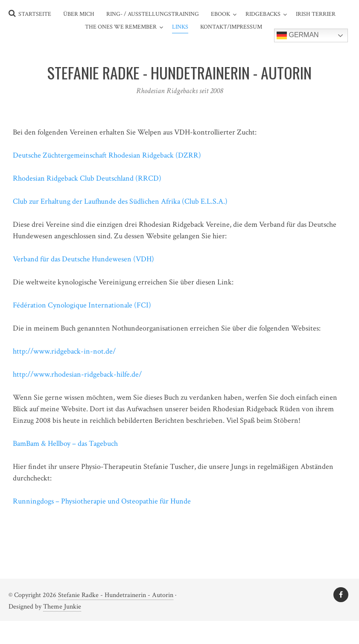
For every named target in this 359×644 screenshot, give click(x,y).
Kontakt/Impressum (231, 27)
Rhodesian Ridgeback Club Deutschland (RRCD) (87, 178)
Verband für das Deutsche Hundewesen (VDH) (83, 259)
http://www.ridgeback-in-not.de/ (64, 351)
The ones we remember (121, 27)
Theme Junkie (62, 607)
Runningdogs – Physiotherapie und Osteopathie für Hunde (102, 501)
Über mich (79, 14)
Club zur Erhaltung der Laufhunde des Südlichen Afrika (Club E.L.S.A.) (120, 201)
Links (180, 27)
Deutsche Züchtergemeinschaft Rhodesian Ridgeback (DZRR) (107, 155)
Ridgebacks (263, 14)
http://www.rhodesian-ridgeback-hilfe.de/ (77, 374)
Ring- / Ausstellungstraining (153, 14)
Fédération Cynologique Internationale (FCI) (82, 305)
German (298, 35)
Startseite (35, 14)
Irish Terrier (316, 14)
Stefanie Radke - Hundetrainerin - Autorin (116, 595)
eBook (220, 14)
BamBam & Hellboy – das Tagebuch (65, 443)
